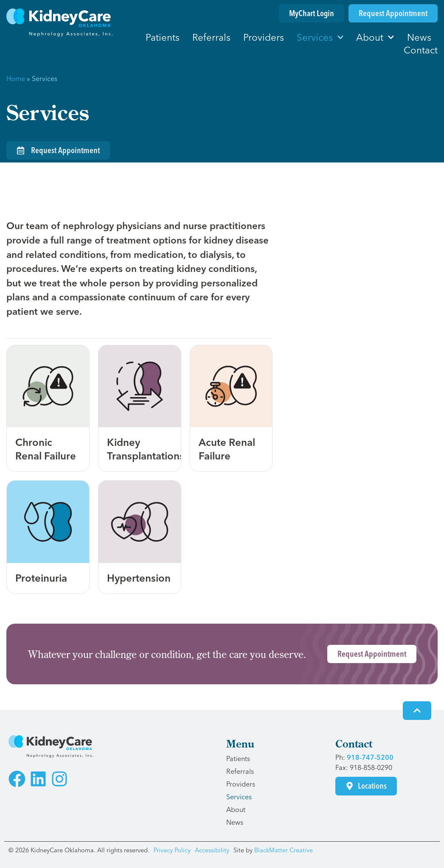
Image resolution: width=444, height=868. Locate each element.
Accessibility (212, 850)
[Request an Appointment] (393, 13)
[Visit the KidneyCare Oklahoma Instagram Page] (59, 779)
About (375, 37)
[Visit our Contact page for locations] (366, 786)
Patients (163, 37)
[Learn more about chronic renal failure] (48, 409)
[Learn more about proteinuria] (48, 537)
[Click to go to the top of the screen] (417, 710)
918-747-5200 (370, 757)
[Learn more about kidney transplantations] (140, 409)
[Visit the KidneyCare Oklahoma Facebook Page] (17, 779)
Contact (421, 50)
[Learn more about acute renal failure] (231, 409)
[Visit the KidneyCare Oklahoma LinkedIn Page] (38, 779)
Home (16, 78)
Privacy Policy (172, 850)
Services (320, 37)
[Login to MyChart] (312, 13)
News (419, 37)
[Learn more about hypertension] (140, 537)
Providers (264, 37)
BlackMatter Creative (284, 850)
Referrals (211, 37)
